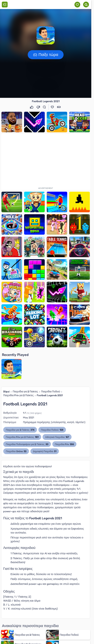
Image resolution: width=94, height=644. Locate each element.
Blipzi (6, 391)
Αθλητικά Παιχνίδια (57, 437)
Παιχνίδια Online (16, 451)
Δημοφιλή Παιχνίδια (45, 451)
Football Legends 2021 (50, 395)
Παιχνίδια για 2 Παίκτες (25, 391)
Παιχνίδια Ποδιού (51, 391)
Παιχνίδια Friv (64, 444)
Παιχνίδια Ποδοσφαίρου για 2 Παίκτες (27, 444)
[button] (46, 35)
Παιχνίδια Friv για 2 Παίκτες (18, 395)
